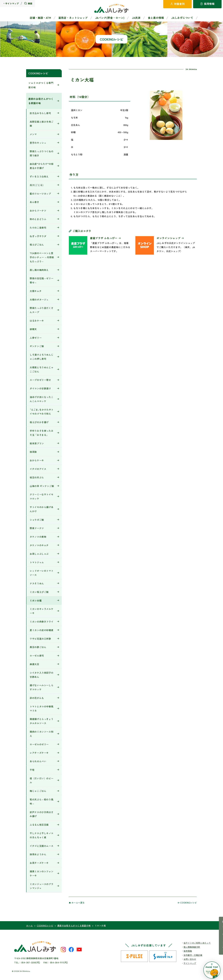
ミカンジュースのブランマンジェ (42, 886)
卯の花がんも (37, 698)
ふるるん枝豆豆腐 (39, 825)
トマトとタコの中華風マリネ (42, 708)
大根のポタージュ (39, 300)
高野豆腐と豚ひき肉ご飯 (42, 124)
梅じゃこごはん (38, 791)
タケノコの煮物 (38, 537)
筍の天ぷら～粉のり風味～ (42, 801)
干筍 (32, 770)
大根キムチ (36, 291)
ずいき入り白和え (39, 176)
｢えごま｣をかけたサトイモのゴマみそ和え (42, 412)
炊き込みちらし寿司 (40, 113)
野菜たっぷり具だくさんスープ (42, 310)
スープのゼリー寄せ (40, 380)
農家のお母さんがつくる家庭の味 (41, 101)
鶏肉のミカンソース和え (42, 734)
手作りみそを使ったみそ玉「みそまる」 (42, 433)
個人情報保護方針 (192, 947)
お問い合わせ (190, 959)
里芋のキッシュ (38, 143)
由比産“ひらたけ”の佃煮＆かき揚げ (42, 166)
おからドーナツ (38, 210)
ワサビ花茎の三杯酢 (40, 639)
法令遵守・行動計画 (193, 955)
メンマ (33, 134)
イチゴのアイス (38, 469)
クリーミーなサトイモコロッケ (42, 496)
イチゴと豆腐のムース (42, 846)
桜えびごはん (37, 245)
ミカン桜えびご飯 (39, 592)
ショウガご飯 (37, 520)
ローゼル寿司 (37, 656)
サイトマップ (12, 3)
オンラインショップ (169, 238)
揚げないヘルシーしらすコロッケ (42, 687)
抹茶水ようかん (38, 854)
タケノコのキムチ (39, 545)
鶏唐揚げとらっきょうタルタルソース (42, 721)
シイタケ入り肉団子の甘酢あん (42, 675)
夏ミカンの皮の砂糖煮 (42, 630)
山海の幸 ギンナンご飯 (42, 486)
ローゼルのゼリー (39, 744)
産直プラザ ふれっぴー (104, 238)
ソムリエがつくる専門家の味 (41, 85)
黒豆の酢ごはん (38, 647)
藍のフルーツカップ (40, 194)
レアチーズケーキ (39, 753)
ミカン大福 (36, 600)
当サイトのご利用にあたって (197, 943)
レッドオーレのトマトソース (42, 573)
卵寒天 (33, 329)
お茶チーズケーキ (39, 863)
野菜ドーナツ (37, 528)
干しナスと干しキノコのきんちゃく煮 (42, 835)
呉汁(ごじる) (36, 185)
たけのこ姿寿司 (38, 228)
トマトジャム (37, 562)
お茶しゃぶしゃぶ (39, 554)
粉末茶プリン (37, 443)
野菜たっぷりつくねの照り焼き (42, 153)
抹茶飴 (33, 452)
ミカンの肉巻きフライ (42, 622)
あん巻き (34, 202)
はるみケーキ (37, 321)
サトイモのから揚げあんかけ (42, 509)
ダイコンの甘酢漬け (40, 388)
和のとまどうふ (38, 219)
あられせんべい (38, 761)
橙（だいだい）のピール (42, 780)
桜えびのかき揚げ (39, 422)
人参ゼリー (36, 338)
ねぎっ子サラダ (38, 236)
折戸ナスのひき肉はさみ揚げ (42, 814)
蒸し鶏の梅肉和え (39, 270)
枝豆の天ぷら (37, 477)
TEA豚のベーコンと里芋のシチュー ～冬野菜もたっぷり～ (42, 257)
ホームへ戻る (78, 903)
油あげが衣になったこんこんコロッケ (42, 399)
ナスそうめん (37, 583)
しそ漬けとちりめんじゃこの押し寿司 (42, 357)
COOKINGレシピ (38, 73)
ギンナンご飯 (37, 346)
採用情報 (188, 951)
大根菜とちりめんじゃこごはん (42, 369)
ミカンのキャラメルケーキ (42, 611)
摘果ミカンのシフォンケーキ (42, 873)
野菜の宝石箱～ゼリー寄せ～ (42, 280)
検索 (30, 3)
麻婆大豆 (34, 664)
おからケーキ (37, 460)
